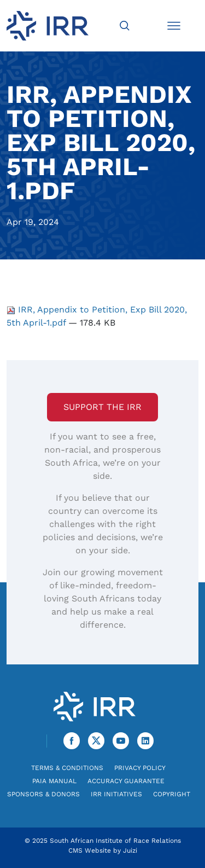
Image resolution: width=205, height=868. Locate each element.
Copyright (172, 794)
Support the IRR (102, 407)
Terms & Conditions (67, 768)
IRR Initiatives (116, 794)
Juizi (130, 850)
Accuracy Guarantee (126, 781)
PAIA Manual (54, 781)
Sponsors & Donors (43, 794)
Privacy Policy (140, 768)
